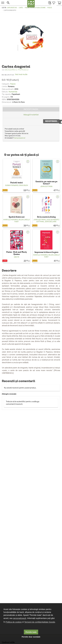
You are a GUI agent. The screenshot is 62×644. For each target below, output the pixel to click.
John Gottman (46, 186)
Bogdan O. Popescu (17, 70)
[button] (16, 3)
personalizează (20, 618)
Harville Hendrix (10, 220)
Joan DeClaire (50, 222)
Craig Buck (23, 185)
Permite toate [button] (31, 632)
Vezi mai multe (15, 74)
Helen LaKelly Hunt (22, 221)
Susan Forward (12, 185)
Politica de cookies (14, 622)
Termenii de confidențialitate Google (40, 622)
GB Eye (17, 257)
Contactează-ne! (20, 138)
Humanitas (13, 92)
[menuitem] (49, 3)
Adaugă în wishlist (31, 115)
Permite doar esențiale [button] (31, 637)
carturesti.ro (12, 8)
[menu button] (3, 3)
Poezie (50, 8)
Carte (21, 8)
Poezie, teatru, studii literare (35, 8)
